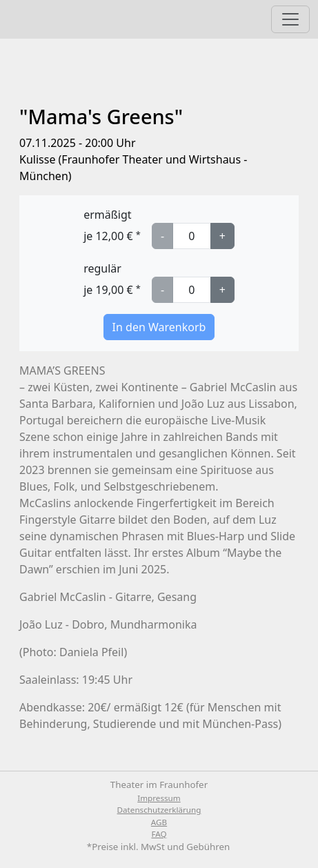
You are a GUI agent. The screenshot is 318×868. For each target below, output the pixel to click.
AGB (159, 822)
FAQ (159, 834)
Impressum (159, 798)
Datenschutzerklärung (159, 810)
